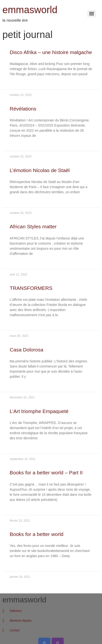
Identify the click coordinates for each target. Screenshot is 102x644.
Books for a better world (37, 534)
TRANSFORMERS (31, 288)
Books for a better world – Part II (46, 473)
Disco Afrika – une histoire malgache (51, 52)
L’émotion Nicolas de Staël (40, 170)
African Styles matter (33, 226)
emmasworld (30, 10)
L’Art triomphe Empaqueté (39, 411)
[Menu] (92, 14)
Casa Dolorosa (27, 350)
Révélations (23, 109)
